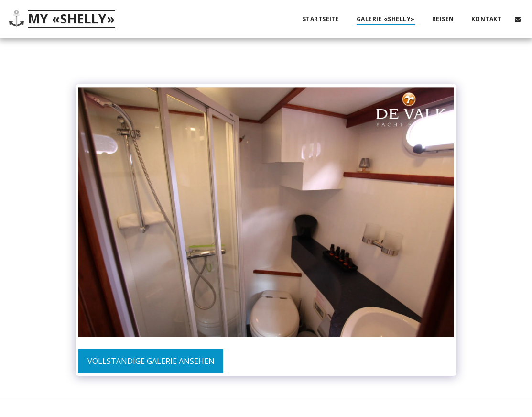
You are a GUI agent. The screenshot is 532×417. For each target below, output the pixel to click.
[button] (518, 19)
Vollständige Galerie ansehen (151, 361)
